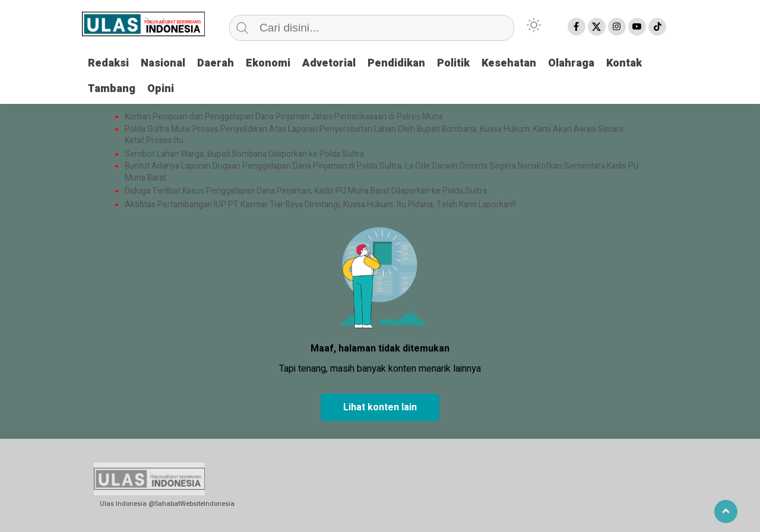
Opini (161, 89)
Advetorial (329, 63)
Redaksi (108, 63)
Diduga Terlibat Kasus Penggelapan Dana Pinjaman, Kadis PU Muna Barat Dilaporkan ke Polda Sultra (306, 191)
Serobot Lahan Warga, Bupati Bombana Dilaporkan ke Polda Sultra (245, 154)
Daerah (216, 63)
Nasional (163, 63)
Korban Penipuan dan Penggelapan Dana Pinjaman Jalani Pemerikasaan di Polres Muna (284, 117)
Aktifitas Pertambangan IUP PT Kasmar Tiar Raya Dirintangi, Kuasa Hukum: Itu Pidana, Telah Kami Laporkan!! (320, 205)
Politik (453, 63)
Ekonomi (268, 63)
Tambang (112, 89)
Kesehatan (509, 63)
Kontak (624, 63)
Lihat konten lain (380, 407)
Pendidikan (396, 63)
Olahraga (571, 63)
